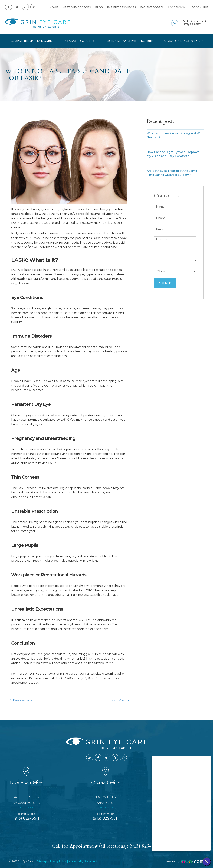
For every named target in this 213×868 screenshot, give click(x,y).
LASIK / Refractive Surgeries (129, 41)
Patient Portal (152, 7)
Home (54, 7)
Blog (99, 7)
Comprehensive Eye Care (31, 41)
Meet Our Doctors (77, 7)
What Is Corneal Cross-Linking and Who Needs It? (175, 135)
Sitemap (42, 861)
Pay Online (200, 7)
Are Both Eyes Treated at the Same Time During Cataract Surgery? (172, 173)
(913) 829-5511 (192, 24)
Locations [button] (177, 7)
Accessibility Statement (83, 861)
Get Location (26, 808)
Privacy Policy (58, 861)
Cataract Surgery (79, 41)
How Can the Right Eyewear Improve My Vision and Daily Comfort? (173, 154)
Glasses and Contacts (184, 41)
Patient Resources (122, 7)
